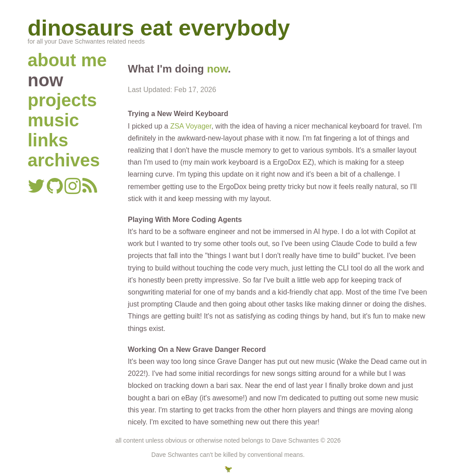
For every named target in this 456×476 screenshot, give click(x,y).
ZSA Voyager (191, 126)
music (53, 120)
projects (62, 100)
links (48, 140)
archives (64, 160)
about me (67, 60)
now (218, 69)
